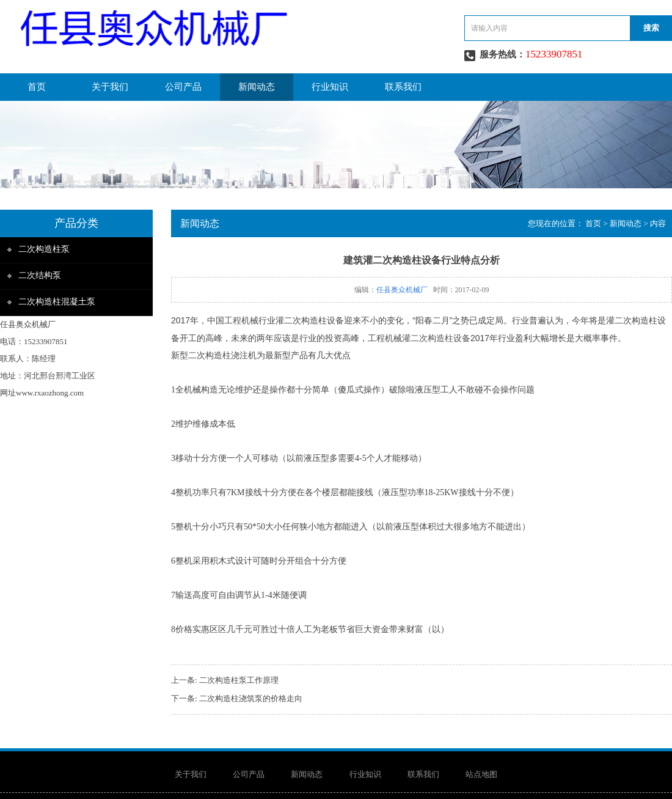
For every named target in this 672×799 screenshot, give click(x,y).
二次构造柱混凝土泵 (57, 302)
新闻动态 (257, 87)
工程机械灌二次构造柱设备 (419, 338)
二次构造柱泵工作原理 (239, 680)
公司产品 (183, 87)
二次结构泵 (40, 275)
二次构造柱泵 (44, 249)
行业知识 (330, 87)
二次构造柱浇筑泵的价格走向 (251, 698)
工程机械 (241, 320)
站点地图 (481, 774)
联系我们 (403, 87)
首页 (37, 87)
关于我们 (110, 87)
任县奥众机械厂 (402, 290)
